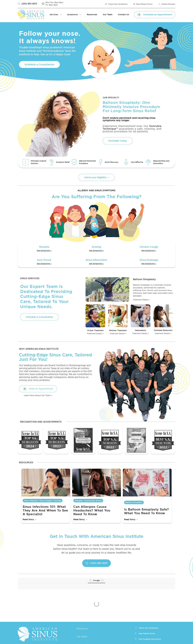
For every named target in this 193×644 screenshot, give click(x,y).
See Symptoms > (44, 251)
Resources (92, 14)
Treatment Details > (141, 300)
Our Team (108, 14)
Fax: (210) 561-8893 (34, 620)
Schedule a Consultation (39, 64)
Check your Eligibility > (97, 177)
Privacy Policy (113, 640)
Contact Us (123, 14)
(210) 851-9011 (31, 610)
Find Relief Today (118, 141)
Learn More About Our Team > (38, 395)
